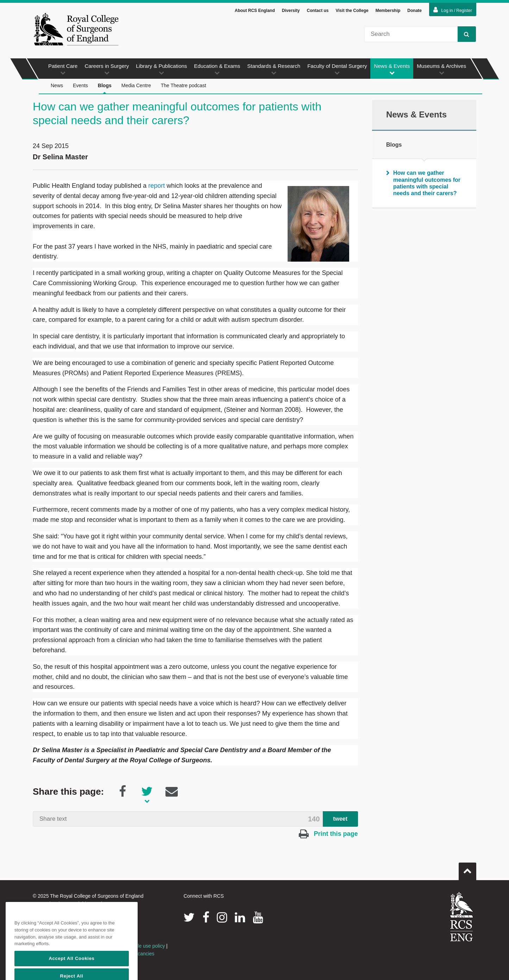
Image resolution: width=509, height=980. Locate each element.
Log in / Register (453, 11)
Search (463, 35)
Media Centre (136, 87)
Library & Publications (161, 70)
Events (80, 87)
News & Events (392, 70)
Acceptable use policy (141, 947)
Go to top (467, 869)
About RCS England (255, 12)
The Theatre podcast (184, 87)
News (57, 87)
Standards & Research (274, 70)
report (156, 186)
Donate (414, 12)
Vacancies (143, 955)
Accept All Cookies (71, 970)
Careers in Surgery (107, 70)
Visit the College (352, 12)
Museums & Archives (441, 70)
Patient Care (63, 70)
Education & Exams (217, 70)
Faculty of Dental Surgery (337, 70)
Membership (388, 12)
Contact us (318, 12)
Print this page (328, 835)
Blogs (105, 89)
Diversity (291, 12)
